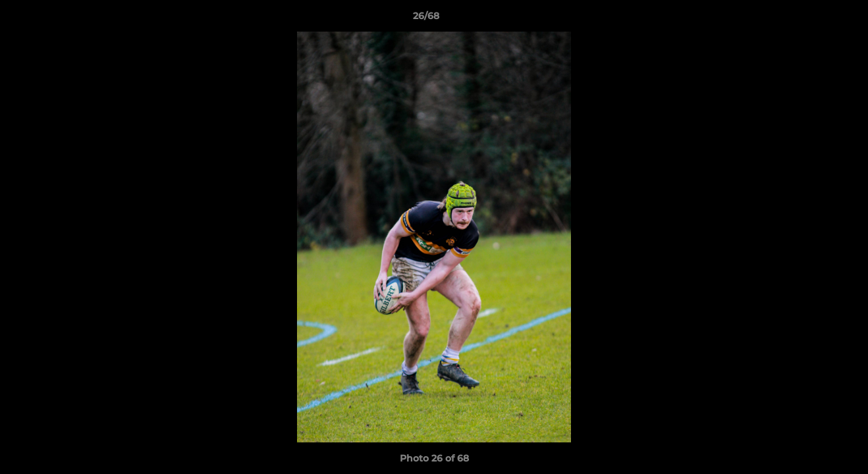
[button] (813, 19)
